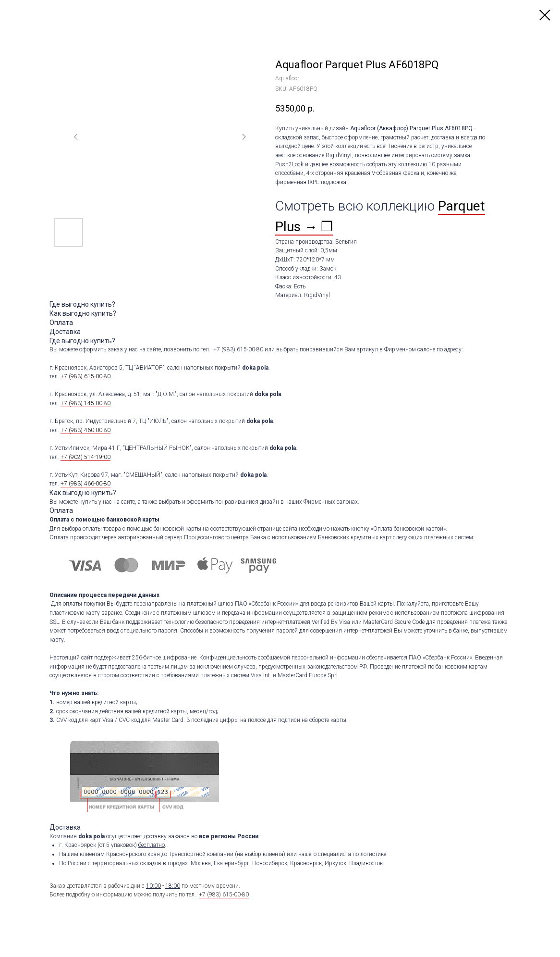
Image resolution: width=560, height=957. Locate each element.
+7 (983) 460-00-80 (85, 430)
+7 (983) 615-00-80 (85, 376)
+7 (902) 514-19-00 (85, 457)
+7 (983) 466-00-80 (85, 484)
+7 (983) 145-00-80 (85, 403)
